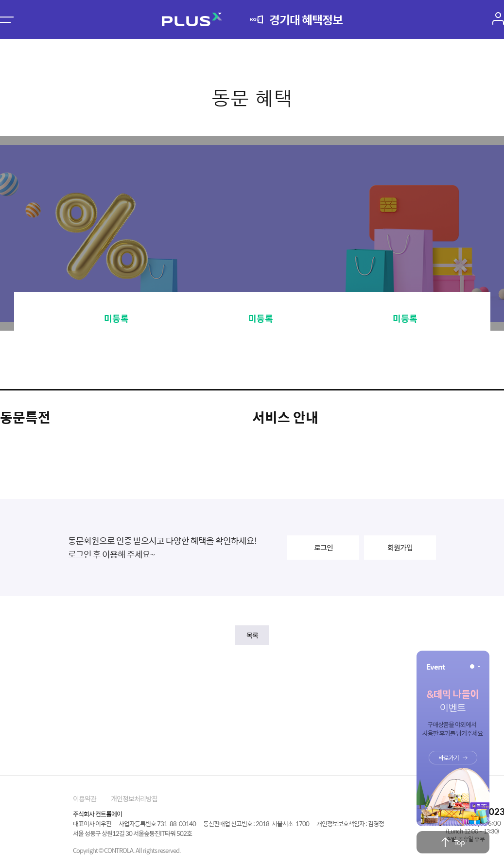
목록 (252, 635)
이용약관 (85, 798)
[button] (472, 666)
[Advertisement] (252, 706)
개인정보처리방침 (134, 798)
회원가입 (400, 547)
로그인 (323, 547)
